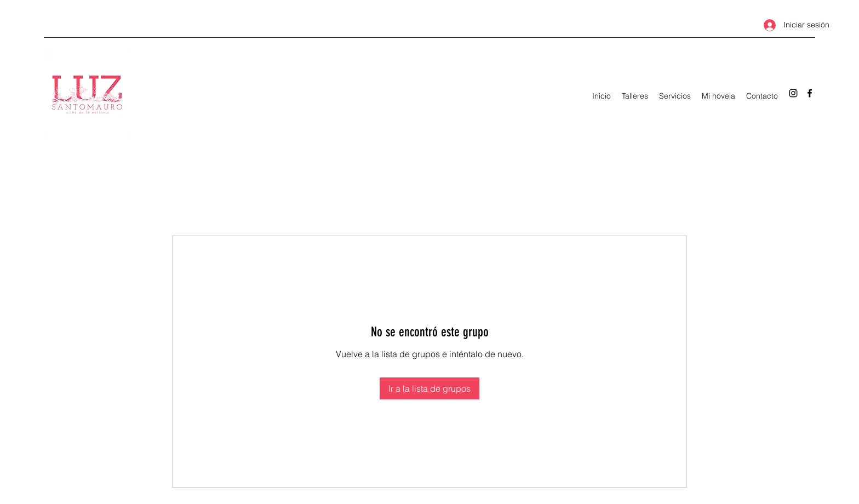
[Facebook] (810, 93)
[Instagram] (793, 93)
